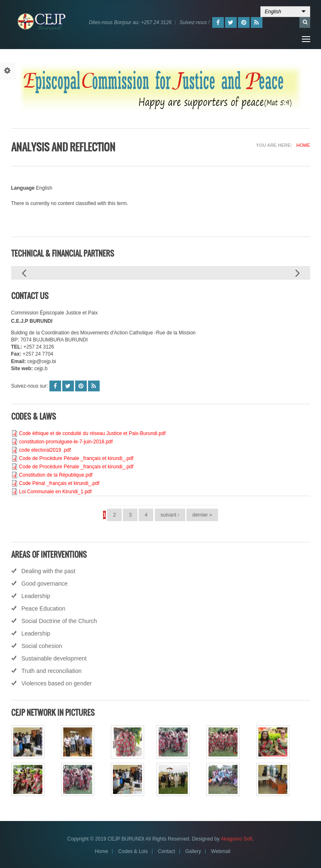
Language (23, 188)
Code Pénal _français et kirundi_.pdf (59, 483)
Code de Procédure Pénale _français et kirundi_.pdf (76, 458)
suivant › (170, 515)
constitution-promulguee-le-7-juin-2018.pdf (66, 442)
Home (303, 145)
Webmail (221, 851)
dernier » (202, 515)
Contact (166, 851)
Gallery (193, 851)
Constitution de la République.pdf (56, 475)
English (273, 12)
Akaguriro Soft (237, 839)
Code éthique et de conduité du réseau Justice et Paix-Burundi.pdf (92, 433)
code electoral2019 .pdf (45, 450)
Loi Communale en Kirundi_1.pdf (55, 492)
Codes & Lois (133, 851)
